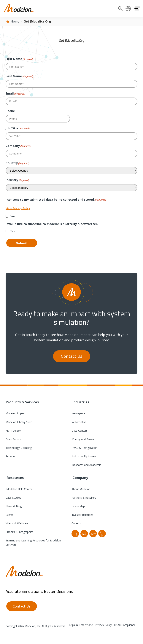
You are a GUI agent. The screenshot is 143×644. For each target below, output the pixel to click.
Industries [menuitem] (80, 402)
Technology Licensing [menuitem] (19, 448)
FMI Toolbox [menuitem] (13, 431)
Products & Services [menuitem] (22, 402)
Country (17, 163)
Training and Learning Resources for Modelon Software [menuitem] (33, 543)
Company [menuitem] (80, 478)
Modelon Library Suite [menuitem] (19, 422)
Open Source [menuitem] (13, 439)
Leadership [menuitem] (78, 506)
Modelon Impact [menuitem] (16, 413)
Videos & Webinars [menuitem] (17, 523)
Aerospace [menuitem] (78, 413)
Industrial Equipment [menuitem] (84, 456)
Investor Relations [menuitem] (82, 515)
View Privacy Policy (18, 208)
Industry (18, 180)
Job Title (18, 128)
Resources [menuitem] (15, 478)
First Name (20, 59)
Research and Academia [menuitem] (86, 465)
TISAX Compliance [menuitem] (125, 625)
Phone (10, 111)
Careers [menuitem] (76, 523)
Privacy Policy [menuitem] (104, 625)
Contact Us (72, 356)
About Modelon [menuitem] (81, 489)
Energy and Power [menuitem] (83, 439)
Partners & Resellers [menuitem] (84, 498)
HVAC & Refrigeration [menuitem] (84, 448)
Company (18, 146)
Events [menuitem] (10, 515)
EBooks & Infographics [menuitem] (19, 532)
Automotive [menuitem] (79, 422)
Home (15, 21)
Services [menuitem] (11, 456)
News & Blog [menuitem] (14, 506)
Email (15, 94)
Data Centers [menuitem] (80, 431)
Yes (13, 216)
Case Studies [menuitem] (13, 498)
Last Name (19, 76)
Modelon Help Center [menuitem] (19, 489)
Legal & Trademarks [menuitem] (81, 625)
